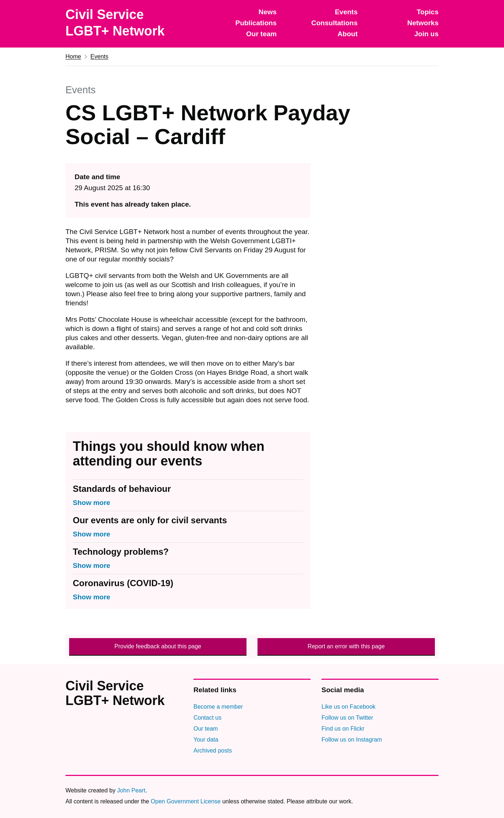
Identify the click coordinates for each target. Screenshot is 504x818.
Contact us (207, 718)
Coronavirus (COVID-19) (123, 583)
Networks (423, 23)
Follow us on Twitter (347, 718)
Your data (206, 740)
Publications (256, 23)
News (268, 12)
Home (73, 56)
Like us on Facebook (349, 707)
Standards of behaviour (122, 489)
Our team (261, 34)
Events (346, 12)
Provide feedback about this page (158, 646)
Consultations (334, 23)
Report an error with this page (346, 646)
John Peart (131, 790)
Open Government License (186, 801)
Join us (426, 34)
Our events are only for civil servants (150, 520)
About (348, 34)
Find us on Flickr (343, 729)
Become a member (218, 707)
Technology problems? (121, 552)
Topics (428, 12)
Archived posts (213, 751)
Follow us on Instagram (352, 740)
